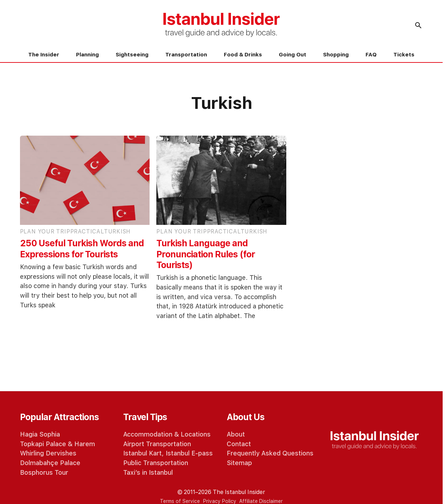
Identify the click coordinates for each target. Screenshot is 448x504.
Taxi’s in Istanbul (148, 472)
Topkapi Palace (43, 444)
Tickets (404, 55)
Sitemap (239, 463)
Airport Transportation (157, 444)
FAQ (371, 55)
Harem (85, 444)
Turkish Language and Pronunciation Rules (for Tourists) (206, 254)
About (236, 434)
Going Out (293, 55)
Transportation (186, 55)
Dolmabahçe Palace (50, 463)
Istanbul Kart (142, 453)
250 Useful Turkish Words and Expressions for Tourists (82, 249)
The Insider (44, 55)
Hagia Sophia (40, 434)
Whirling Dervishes (48, 453)
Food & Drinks (243, 55)
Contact (239, 444)
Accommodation (148, 434)
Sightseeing (132, 55)
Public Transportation (156, 463)
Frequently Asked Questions (270, 453)
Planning (87, 55)
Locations (196, 434)
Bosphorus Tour (44, 472)
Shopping (336, 55)
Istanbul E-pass (189, 453)
